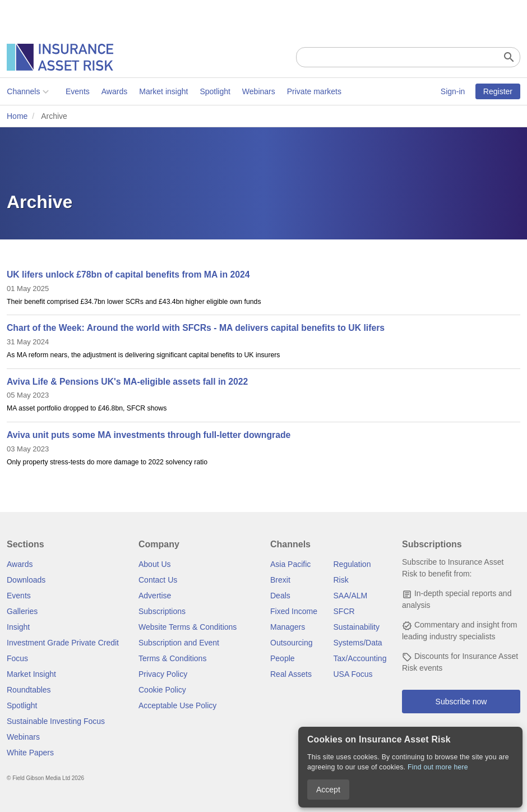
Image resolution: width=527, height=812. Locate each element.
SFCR (344, 611)
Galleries (22, 611)
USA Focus (353, 674)
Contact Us (158, 580)
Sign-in (453, 91)
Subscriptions (162, 611)
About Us (155, 564)
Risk (341, 580)
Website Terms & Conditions (188, 627)
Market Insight (31, 674)
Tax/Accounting (360, 658)
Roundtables (29, 690)
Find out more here (438, 767)
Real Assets (291, 674)
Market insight (163, 91)
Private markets (314, 91)
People (283, 658)
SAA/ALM (351, 596)
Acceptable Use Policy (177, 705)
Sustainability (357, 627)
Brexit (280, 580)
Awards (114, 91)
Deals (280, 596)
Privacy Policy (163, 674)
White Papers (30, 753)
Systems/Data (358, 643)
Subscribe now (461, 702)
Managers (288, 627)
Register (498, 91)
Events (78, 91)
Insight (18, 627)
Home (17, 116)
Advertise (155, 596)
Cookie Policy (162, 690)
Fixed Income (294, 611)
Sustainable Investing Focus (56, 721)
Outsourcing (291, 643)
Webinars (259, 91)
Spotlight (215, 91)
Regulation (352, 564)
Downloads (26, 580)
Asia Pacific (290, 564)
